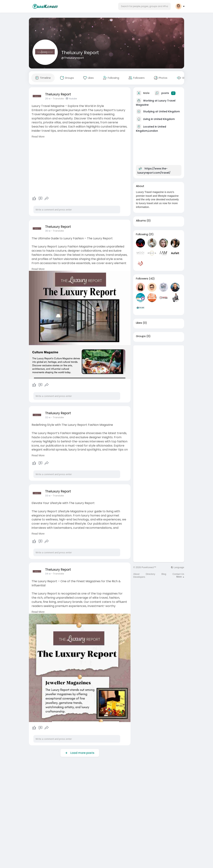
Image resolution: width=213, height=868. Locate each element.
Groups (141, 336)
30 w (48, 231)
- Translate (58, 99)
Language (177, 567)
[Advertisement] (159, 400)
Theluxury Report (80, 53)
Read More (38, 137)
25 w (48, 99)
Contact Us (178, 574)
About (136, 574)
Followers (142, 279)
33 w (48, 496)
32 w (48, 417)
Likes (139, 323)
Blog (164, 574)
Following (142, 234)
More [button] (180, 577)
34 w (48, 574)
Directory (150, 574)
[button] (144, 6)
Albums (141, 221)
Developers (139, 577)
